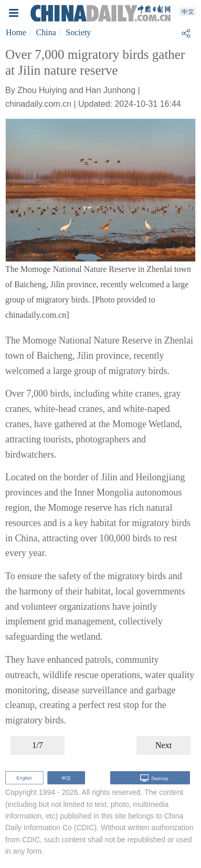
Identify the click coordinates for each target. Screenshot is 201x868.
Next (163, 745)
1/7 (37, 745)
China (46, 32)
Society (78, 32)
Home (16, 32)
